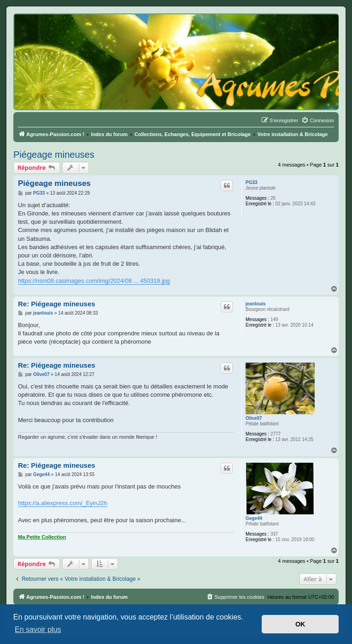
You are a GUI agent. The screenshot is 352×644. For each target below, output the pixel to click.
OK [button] (300, 624)
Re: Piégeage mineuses (57, 304)
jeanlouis (255, 304)
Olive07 (254, 418)
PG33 (252, 182)
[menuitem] (318, 120)
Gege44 (254, 518)
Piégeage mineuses (54, 155)
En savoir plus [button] (38, 629)
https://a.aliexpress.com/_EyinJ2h (63, 503)
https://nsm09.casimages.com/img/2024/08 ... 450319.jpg (94, 281)
